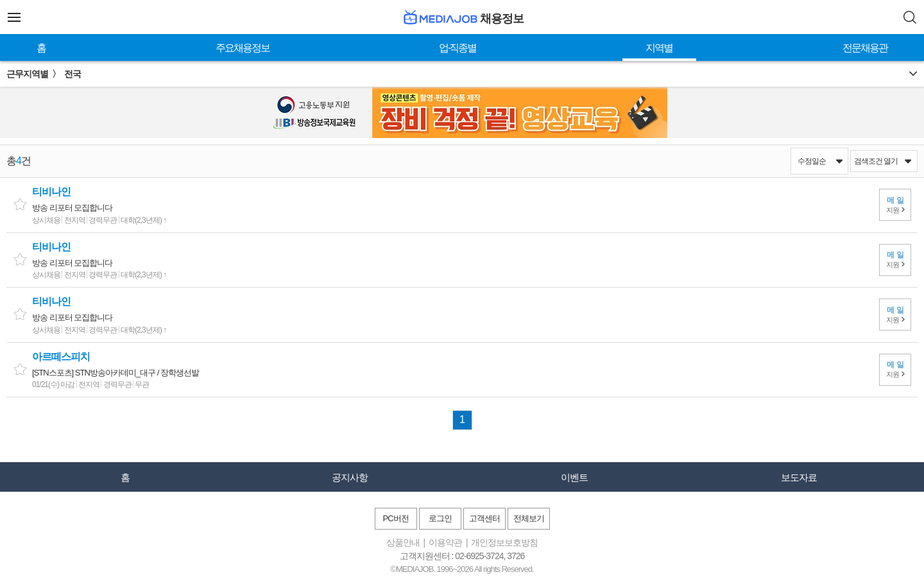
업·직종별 (458, 48)
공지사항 (350, 477)
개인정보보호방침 (504, 542)
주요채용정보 (243, 48)
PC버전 (395, 518)
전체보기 (529, 518)
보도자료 (799, 477)
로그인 (440, 518)
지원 (895, 205)
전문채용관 (865, 48)
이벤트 (574, 477)
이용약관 (445, 542)
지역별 (659, 48)
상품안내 (403, 542)
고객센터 (484, 518)
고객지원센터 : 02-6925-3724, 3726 (462, 556)
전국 (73, 74)
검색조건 (882, 161)
